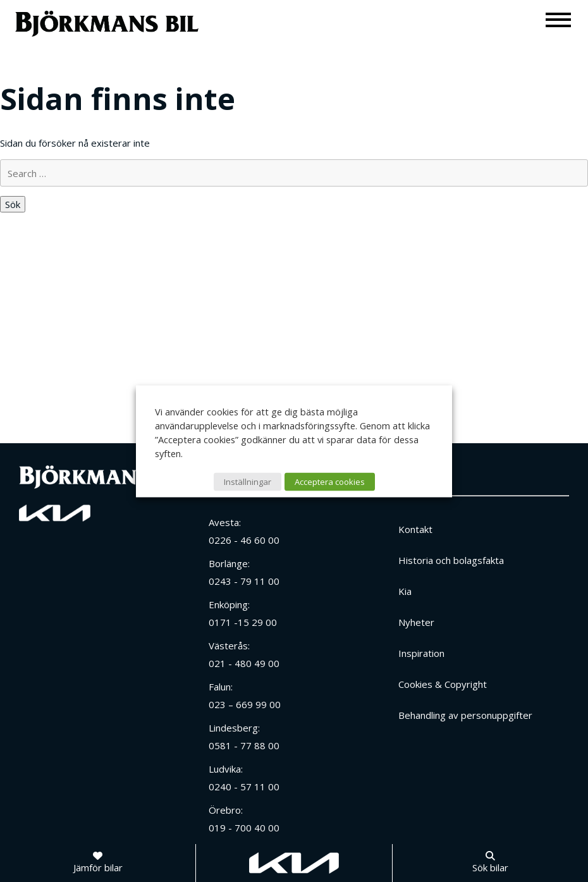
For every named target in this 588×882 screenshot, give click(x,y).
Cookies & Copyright (443, 684)
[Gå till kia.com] (294, 863)
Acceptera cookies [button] (330, 481)
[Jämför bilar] (98, 863)
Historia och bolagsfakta (451, 560)
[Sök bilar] (490, 863)
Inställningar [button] (248, 481)
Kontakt (415, 529)
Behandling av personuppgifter (465, 715)
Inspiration (421, 653)
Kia (405, 591)
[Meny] (559, 19)
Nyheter (416, 622)
